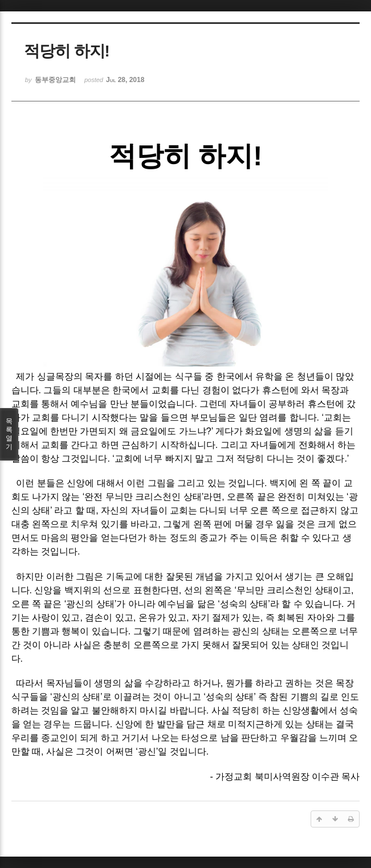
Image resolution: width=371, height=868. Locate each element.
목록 (9, 434)
